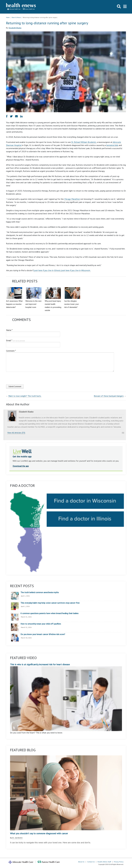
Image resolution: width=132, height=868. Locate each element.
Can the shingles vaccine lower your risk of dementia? (71, 304)
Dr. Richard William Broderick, (84, 142)
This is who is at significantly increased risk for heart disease (66, 697)
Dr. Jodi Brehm (17, 838)
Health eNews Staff (104, 862)
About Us (81, 862)
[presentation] (24, 377)
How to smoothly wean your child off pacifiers (41, 624)
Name (9, 330)
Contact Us (91, 862)
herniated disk (112, 145)
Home (8, 17)
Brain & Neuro (16, 17)
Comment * (11, 351)
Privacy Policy (119, 862)
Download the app (21, 466)
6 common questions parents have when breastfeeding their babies (49, 613)
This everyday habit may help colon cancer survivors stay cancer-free (50, 603)
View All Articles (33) (16, 433)
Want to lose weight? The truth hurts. (25, 396)
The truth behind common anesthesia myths (40, 592)
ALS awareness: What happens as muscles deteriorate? (14, 304)
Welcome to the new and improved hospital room (33, 304)
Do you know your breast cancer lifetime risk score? (43, 634)
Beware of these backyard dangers (109, 396)
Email (15, 340)
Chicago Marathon (72, 199)
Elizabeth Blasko (15, 28)
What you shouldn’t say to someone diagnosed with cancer (39, 833)
